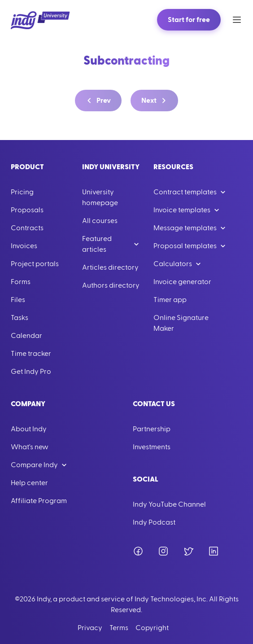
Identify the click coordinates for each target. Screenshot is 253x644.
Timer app (170, 300)
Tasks (20, 318)
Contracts (27, 228)
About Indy (29, 429)
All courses (100, 221)
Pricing (22, 192)
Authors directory (111, 285)
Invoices (24, 246)
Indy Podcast (154, 522)
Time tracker (31, 354)
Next (155, 101)
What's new (30, 447)
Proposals (27, 210)
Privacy (90, 628)
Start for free (189, 20)
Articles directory (110, 267)
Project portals (35, 264)
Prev (97, 101)
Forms (21, 282)
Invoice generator (182, 282)
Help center (29, 483)
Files (18, 300)
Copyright (152, 628)
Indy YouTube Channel (169, 504)
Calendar (26, 336)
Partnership (152, 429)
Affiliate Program (39, 501)
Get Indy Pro (31, 372)
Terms (119, 628)
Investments (152, 447)
